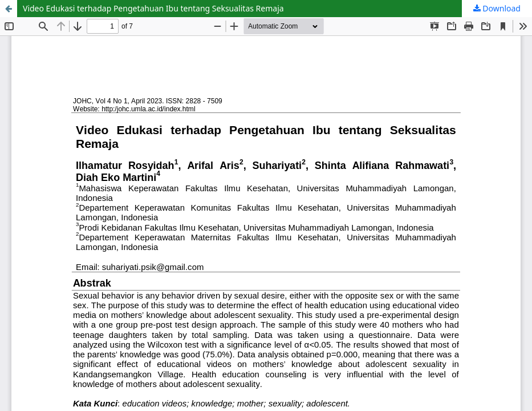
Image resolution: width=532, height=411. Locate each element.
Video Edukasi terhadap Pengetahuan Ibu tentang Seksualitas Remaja (153, 8)
